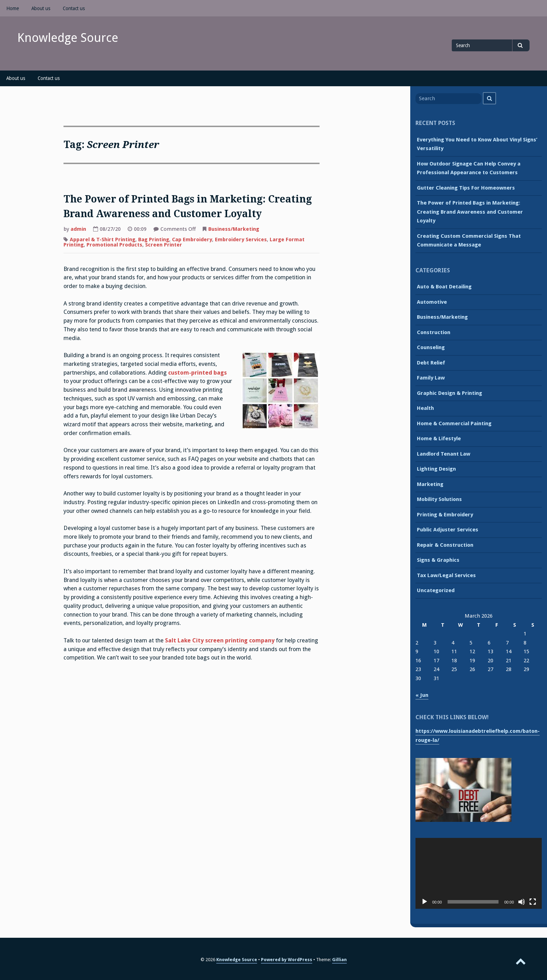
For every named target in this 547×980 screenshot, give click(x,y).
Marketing (430, 484)
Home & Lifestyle (439, 439)
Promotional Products (114, 245)
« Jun (422, 695)
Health (425, 408)
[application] (479, 874)
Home (13, 8)
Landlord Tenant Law (444, 454)
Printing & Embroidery (445, 515)
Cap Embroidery (192, 240)
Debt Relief (431, 363)
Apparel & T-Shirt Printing (103, 240)
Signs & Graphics (438, 560)
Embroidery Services (241, 240)
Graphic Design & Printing (449, 393)
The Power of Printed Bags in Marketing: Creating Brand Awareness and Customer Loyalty (470, 212)
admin (78, 229)
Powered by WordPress (287, 960)
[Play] (425, 902)
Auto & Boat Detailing (444, 287)
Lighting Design (436, 469)
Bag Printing (154, 240)
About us (41, 8)
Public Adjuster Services (448, 530)
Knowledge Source (68, 38)
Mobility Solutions (439, 499)
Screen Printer (164, 245)
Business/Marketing (234, 229)
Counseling (431, 347)
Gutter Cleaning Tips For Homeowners (466, 188)
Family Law (431, 378)
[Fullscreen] (533, 902)
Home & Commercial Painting (454, 423)
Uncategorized (436, 590)
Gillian (339, 960)
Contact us (74, 8)
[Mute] (522, 902)
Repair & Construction (445, 545)
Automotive (432, 302)
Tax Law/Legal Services (446, 575)
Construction (434, 332)
